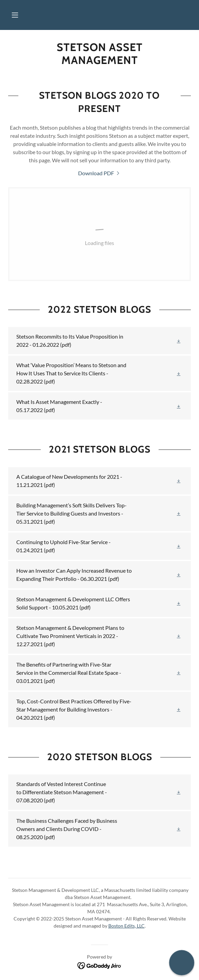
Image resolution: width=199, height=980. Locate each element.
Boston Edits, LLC (126, 926)
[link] (99, 54)
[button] (15, 15)
